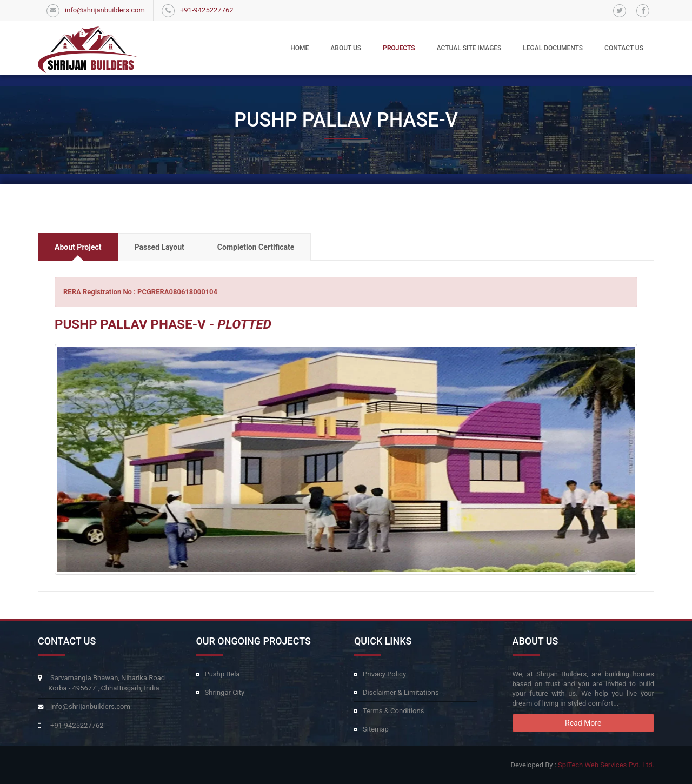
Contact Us (624, 48)
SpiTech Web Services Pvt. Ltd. (606, 765)
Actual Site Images (469, 48)
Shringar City (225, 692)
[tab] (78, 247)
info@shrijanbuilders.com (105, 10)
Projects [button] (399, 48)
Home (300, 48)
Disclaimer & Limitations (401, 692)
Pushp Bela (222, 674)
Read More (583, 723)
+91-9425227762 (207, 10)
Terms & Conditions (393, 711)
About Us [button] (346, 48)
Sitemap (376, 729)
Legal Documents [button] (553, 48)
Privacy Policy (384, 674)
